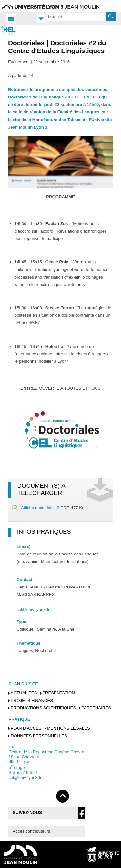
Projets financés (32, 700)
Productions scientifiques (43, 708)
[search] (76, 17)
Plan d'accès (26, 728)
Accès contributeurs (32, 831)
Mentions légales (68, 728)
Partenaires (96, 708)
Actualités (24, 693)
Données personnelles (39, 736)
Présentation (59, 693)
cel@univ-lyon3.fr (33, 609)
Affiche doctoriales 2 (40, 508)
